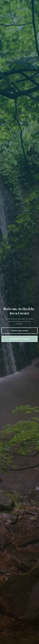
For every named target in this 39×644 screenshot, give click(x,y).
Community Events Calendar (19, 339)
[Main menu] (36, 3)
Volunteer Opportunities (19, 331)
